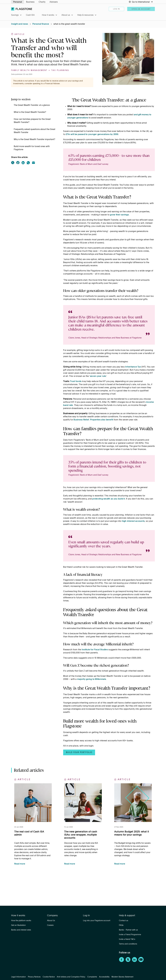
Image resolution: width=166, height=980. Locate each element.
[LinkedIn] (134, 962)
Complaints (92, 977)
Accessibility (104, 977)
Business (30, 2)
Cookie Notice (49, 977)
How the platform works (21, 921)
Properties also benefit (102, 420)
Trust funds (76, 381)
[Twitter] (128, 962)
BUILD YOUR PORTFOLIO (79, 752)
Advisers (54, 2)
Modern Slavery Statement (122, 977)
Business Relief (81, 420)
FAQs (121, 925)
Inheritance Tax (133, 367)
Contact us (124, 921)
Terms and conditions (128, 944)
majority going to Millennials (92, 679)
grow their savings (119, 215)
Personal (18, 2)
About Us (51, 921)
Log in (116, 9)
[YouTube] (141, 962)
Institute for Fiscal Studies (95, 650)
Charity (42, 2)
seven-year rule (98, 376)
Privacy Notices (34, 977)
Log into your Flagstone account (97, 921)
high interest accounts (133, 521)
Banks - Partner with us (128, 930)
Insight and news (20, 24)
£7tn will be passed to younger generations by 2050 (92, 134)
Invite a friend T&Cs (127, 939)
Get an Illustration (18, 925)
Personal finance (41, 24)
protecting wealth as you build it (108, 499)
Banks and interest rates (21, 930)
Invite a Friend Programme (130, 935)
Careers (50, 925)
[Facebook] (122, 962)
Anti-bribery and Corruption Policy (71, 977)
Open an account (141, 9)
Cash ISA (30, 15)
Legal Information (18, 977)
